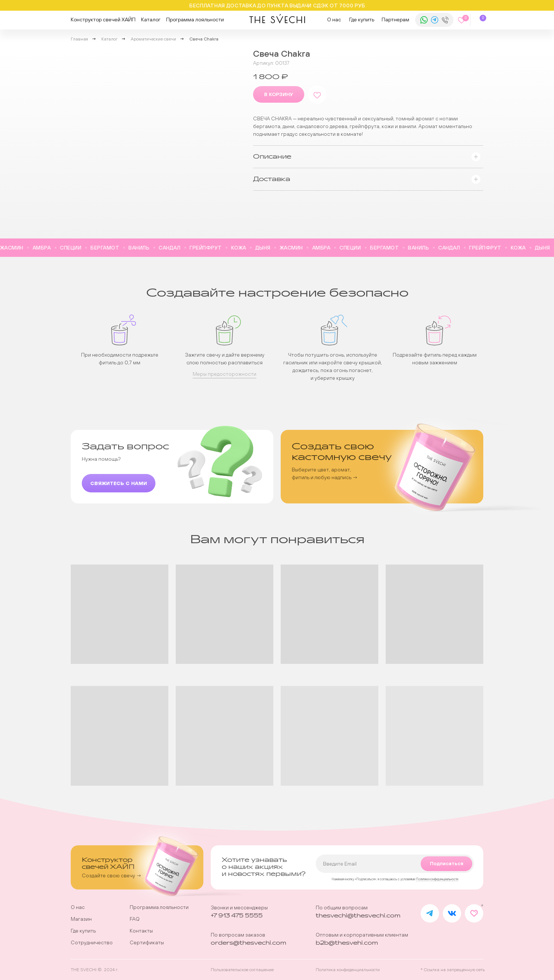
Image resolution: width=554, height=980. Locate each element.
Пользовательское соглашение (242, 970)
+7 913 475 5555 (237, 916)
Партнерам (395, 20)
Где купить (362, 20)
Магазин (81, 919)
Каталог (151, 20)
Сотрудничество (92, 942)
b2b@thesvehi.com (347, 943)
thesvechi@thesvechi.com (358, 916)
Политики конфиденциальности (437, 879)
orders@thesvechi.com (248, 943)
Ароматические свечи (153, 39)
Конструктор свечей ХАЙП (103, 20)
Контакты (141, 931)
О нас (334, 20)
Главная (79, 39)
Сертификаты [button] (147, 942)
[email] (395, 864)
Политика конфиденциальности (348, 970)
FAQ (135, 919)
